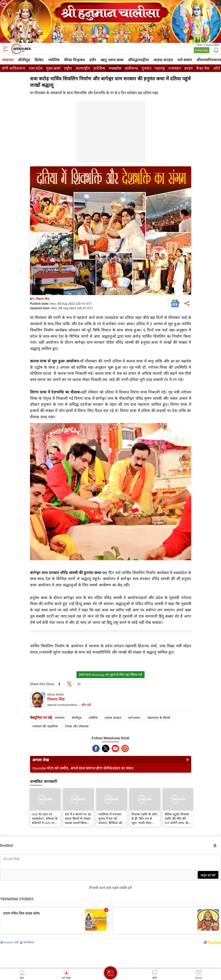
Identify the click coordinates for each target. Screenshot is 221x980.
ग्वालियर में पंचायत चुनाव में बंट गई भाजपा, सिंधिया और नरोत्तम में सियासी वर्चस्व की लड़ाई (111, 818)
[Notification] (216, 50)
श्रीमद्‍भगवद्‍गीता (139, 60)
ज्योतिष (54, 60)
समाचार (8, 60)
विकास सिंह (43, 299)
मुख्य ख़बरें (53, 68)
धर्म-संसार (185, 60)
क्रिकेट (39, 60)
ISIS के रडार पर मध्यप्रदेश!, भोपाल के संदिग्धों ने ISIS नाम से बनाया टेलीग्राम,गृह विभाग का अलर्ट (45, 818)
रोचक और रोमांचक (77, 726)
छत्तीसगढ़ (132, 68)
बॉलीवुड (24, 60)
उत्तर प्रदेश (36, 68)
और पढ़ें (86, 705)
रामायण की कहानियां (45, 726)
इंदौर (93, 60)
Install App (202, 50)
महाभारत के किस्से (159, 718)
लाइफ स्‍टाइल (163, 60)
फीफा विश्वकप (74, 60)
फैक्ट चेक (203, 68)
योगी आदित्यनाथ (13, 68)
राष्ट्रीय (68, 68)
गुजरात (146, 68)
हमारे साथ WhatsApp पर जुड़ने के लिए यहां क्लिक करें (110, 675)
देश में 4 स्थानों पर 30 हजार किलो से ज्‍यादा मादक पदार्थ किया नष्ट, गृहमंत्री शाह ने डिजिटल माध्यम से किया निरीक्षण (78, 818)
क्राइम (189, 68)
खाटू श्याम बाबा (112, 60)
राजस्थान (175, 68)
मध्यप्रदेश (115, 68)
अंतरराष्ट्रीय (83, 68)
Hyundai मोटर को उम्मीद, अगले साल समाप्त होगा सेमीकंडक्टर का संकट (83, 768)
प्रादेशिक (99, 68)
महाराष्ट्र (160, 68)
